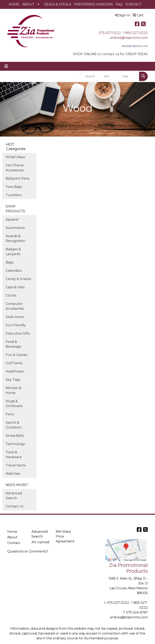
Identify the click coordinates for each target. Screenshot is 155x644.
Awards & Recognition (15, 238)
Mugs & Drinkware (14, 404)
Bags (10, 262)
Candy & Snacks (18, 279)
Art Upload (40, 542)
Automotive (15, 228)
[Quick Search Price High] (130, 76)
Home (12, 532)
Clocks (11, 295)
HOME (14, 4)
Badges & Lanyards (13, 252)
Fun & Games (16, 355)
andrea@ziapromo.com (129, 38)
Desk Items (15, 317)
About (12, 537)
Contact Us (15, 506)
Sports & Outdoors (14, 425)
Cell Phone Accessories (15, 168)
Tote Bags (14, 187)
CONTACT (133, 4)
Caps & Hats (15, 287)
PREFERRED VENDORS (93, 4)
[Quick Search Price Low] (111, 76)
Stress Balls (15, 436)
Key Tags (13, 380)
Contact (14, 543)
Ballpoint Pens (17, 178)
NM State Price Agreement (65, 536)
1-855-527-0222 (135, 33)
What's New (15, 157)
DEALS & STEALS (58, 4)
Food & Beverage (13, 344)
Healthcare (15, 371)
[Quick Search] (91, 76)
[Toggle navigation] (6, 66)
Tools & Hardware (14, 455)
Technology (15, 444)
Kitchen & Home (13, 390)
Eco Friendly (16, 325)
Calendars (14, 271)
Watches (13, 474)
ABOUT (28, 4)
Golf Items (14, 363)
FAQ (119, 4)
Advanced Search (14, 496)
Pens (10, 414)
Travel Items (16, 465)
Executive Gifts (18, 333)
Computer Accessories (15, 306)
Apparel (12, 219)
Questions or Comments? (28, 551)
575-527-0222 (110, 33)
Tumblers (14, 195)
